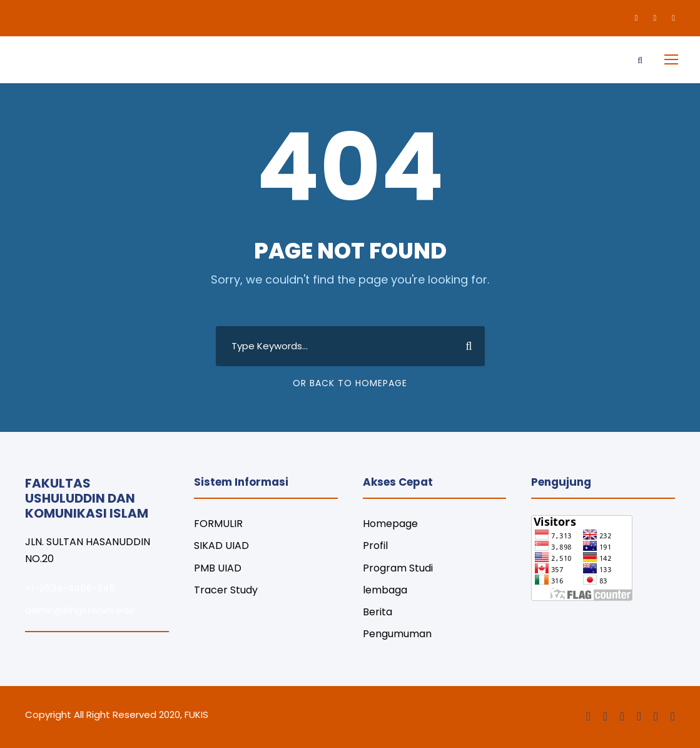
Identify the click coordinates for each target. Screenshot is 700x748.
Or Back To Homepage (350, 383)
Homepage (390, 524)
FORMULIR (218, 524)
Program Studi (398, 568)
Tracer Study (226, 590)
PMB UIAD (218, 568)
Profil (375, 546)
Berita (378, 612)
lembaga (385, 590)
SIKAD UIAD (221, 546)
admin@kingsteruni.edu (79, 610)
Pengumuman (397, 634)
